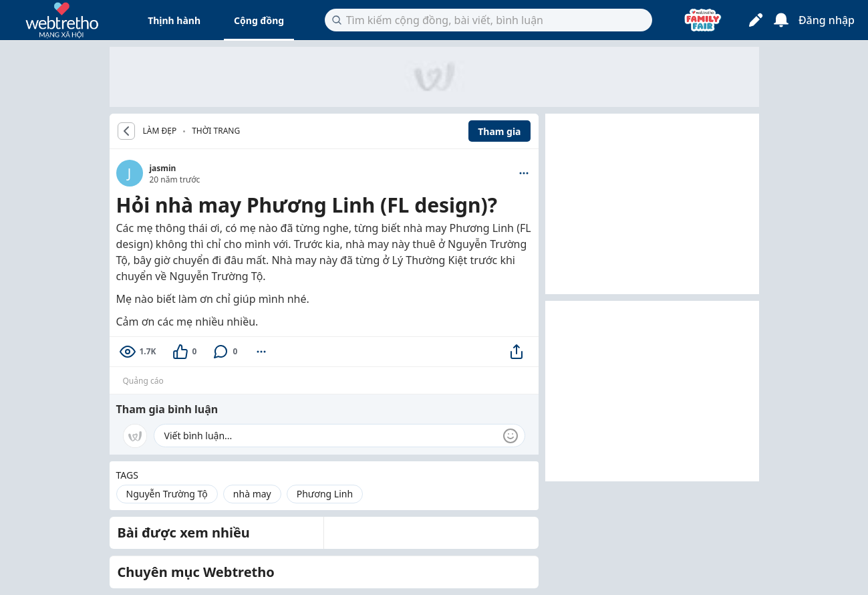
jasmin (163, 168)
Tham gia (499, 131)
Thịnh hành (174, 20)
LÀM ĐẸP (160, 131)
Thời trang (216, 131)
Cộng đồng (259, 20)
